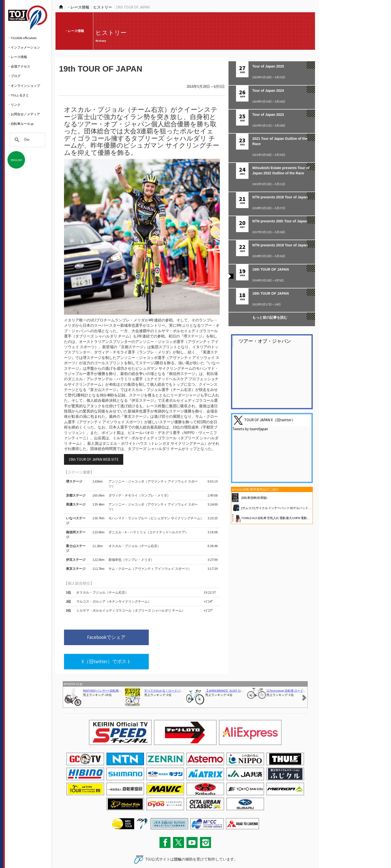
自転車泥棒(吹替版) (254, 498)
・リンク (14, 105)
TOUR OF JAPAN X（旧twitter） (270, 420)
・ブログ (14, 76)
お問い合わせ (65, 854)
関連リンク (100, 854)
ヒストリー (103, 7)
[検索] (27, 140)
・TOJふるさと (18, 95)
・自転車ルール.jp (20, 124)
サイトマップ (83, 854)
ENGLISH (16, 160)
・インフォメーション (24, 47)
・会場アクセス (19, 66)
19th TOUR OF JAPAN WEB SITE (94, 459)
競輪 (178, 836)
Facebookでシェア (97, 638)
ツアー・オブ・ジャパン (265, 341)
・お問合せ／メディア (24, 114)
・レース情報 (17, 57)
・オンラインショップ (24, 86)
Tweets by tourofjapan (250, 429)
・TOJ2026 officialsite (22, 38)
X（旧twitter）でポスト (174, 638)
